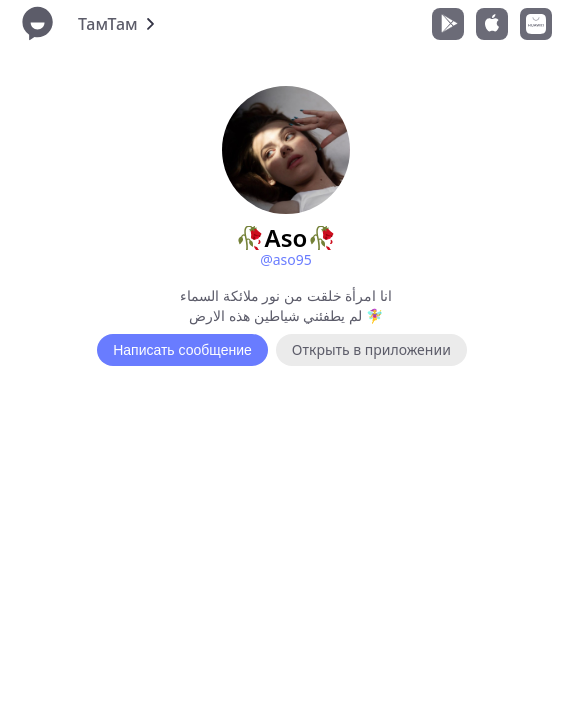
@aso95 (286, 259)
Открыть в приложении (371, 349)
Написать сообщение (182, 350)
